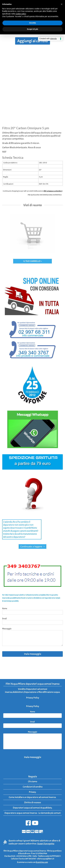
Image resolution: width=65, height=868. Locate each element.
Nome (5, 608)
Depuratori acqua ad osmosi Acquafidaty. (33, 808)
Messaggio (7, 629)
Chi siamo (33, 782)
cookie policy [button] (21, 14)
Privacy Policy (33, 698)
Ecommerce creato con (32, 862)
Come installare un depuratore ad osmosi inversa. (32, 797)
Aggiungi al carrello (33, 41)
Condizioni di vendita (33, 787)
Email (4, 619)
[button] (62, 4)
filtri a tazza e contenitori (53, 191)
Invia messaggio (33, 654)
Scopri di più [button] (33, 29)
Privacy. (33, 792)
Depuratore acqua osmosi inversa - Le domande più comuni (32, 813)
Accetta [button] (33, 23)
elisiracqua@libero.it (46, 859)
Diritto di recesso (33, 802)
